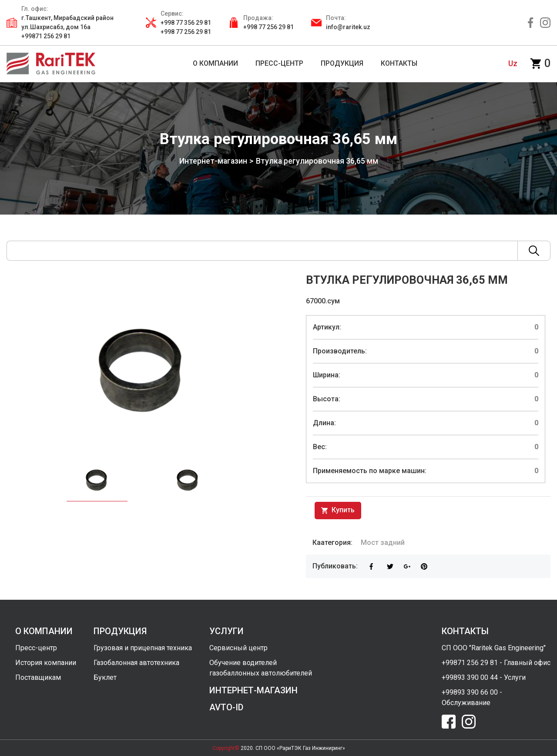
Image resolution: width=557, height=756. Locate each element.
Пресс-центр (36, 647)
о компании (44, 631)
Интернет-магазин (213, 161)
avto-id (226, 707)
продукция (120, 631)
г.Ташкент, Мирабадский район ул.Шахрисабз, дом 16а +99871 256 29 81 (67, 27)
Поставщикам (38, 677)
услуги (226, 631)
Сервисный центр (238, 647)
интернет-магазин (253, 690)
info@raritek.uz (348, 27)
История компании (46, 662)
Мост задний (383, 542)
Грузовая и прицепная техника (143, 647)
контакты (465, 631)
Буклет (105, 677)
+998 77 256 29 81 (268, 27)
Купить (338, 510)
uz (513, 63)
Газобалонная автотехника (136, 662)
